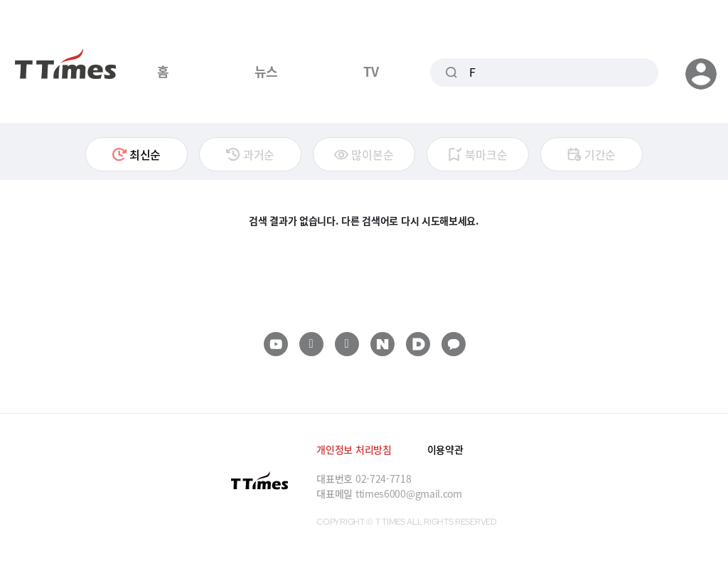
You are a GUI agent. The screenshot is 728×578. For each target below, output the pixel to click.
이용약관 (445, 449)
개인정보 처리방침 (354, 449)
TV (371, 71)
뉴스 (266, 71)
